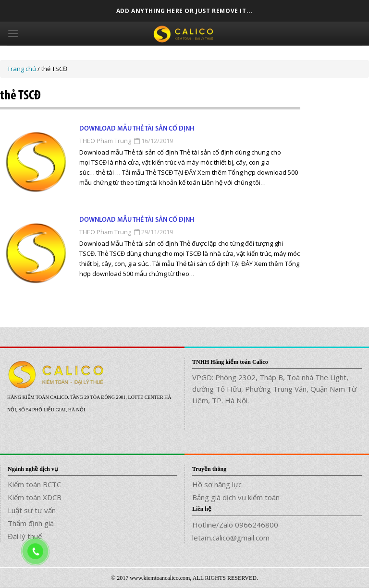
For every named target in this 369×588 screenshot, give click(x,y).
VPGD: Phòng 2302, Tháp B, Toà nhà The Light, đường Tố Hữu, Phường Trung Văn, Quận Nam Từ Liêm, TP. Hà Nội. (274, 389)
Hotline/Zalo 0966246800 (235, 525)
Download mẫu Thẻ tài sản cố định (137, 129)
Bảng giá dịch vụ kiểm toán (236, 497)
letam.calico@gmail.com (231, 538)
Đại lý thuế (25, 536)
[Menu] (13, 33)
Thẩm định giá (31, 523)
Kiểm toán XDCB (35, 497)
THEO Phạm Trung (105, 141)
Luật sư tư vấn (32, 510)
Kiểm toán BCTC (34, 484)
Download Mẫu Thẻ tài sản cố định (137, 220)
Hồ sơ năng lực (217, 484)
